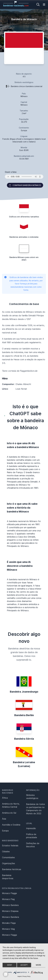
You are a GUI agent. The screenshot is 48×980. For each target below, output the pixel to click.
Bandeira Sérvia (24, 739)
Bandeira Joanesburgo (24, 692)
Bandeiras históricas (12, 869)
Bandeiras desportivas (8, 877)
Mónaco (24, 96)
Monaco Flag (8, 899)
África (5, 798)
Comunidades (8, 857)
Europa (5, 831)
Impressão (31, 828)
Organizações (9, 863)
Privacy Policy (26, 976)
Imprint (20, 976)
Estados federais (10, 846)
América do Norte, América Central (11, 805)
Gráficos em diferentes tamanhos (24, 217)
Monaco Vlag (8, 929)
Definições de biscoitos (33, 845)
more (38, 965)
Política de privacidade (32, 836)
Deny (10, 965)
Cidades (6, 851)
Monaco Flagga (9, 935)
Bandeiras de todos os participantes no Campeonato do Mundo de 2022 (36, 809)
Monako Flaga (9, 923)
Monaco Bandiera (10, 917)
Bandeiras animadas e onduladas (24, 237)
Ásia (4, 819)
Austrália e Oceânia (11, 825)
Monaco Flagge (9, 893)
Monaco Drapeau (10, 911)
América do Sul (9, 813)
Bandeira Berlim (24, 715)
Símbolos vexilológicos (32, 797)
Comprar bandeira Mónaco (25, 185)
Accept (24, 965)
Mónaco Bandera (10, 905)
